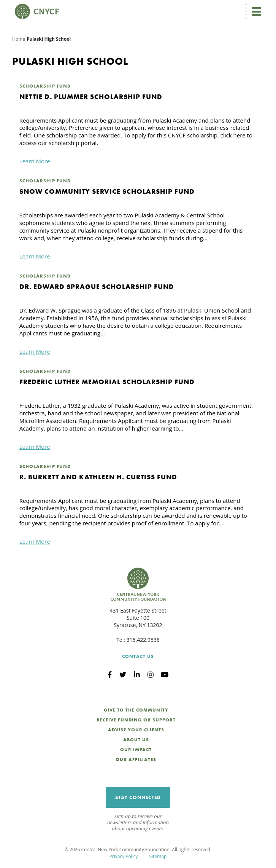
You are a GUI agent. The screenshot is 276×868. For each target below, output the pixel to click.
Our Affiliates (136, 759)
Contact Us (138, 656)
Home (19, 39)
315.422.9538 (143, 640)
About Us (136, 740)
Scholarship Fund (45, 86)
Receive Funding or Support (136, 720)
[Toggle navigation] (256, 11)
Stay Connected (138, 797)
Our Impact (136, 750)
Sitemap (158, 856)
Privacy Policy (124, 856)
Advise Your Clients (136, 730)
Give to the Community (136, 710)
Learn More (35, 161)
